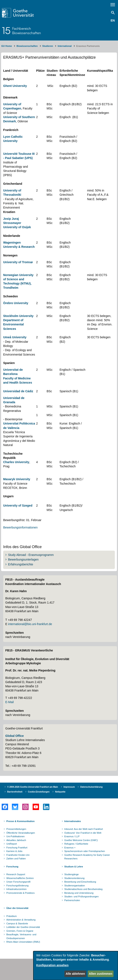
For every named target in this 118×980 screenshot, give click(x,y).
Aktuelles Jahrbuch (16, 840)
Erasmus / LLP (72, 836)
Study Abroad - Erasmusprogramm (31, 555)
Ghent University (15, 86)
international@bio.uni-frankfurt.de (30, 624)
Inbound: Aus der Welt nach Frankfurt (84, 829)
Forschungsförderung (17, 886)
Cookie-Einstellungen (39, 792)
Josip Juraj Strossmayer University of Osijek (17, 223)
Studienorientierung (74, 878)
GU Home (7, 46)
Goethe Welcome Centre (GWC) (81, 840)
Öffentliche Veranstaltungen (21, 833)
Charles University (16, 462)
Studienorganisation (75, 886)
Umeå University (15, 337)
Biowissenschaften (27, 46)
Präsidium (12, 916)
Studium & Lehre (74, 867)
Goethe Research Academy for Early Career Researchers (87, 857)
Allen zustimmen (101, 974)
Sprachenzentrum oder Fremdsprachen (85, 851)
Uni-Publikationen (15, 836)
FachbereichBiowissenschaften (26, 31)
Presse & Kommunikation (20, 821)
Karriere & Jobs (14, 851)
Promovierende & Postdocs (20, 893)
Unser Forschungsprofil (18, 882)
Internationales (73, 821)
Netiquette (60, 792)
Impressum (69, 787)
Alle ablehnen (75, 974)
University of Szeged (18, 506)
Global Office (15, 736)
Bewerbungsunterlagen (23, 559)
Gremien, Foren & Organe (20, 931)
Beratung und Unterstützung (79, 893)
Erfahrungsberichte (21, 564)
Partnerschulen (72, 900)
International (65, 46)
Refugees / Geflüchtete (76, 844)
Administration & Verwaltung (21, 920)
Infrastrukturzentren (16, 889)
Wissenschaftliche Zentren (20, 878)
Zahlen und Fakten (16, 859)
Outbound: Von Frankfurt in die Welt (83, 833)
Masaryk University (17, 479)
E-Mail (10, 702)
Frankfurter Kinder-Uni (18, 855)
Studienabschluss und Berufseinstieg (83, 889)
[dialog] (76, 966)
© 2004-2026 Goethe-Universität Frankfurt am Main (33, 787)
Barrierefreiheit (15, 792)
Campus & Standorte (17, 923)
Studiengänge (72, 874)
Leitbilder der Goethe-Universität (23, 927)
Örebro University (16, 303)
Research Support (16, 874)
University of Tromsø (18, 262)
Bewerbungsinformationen (20, 527)
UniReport (12, 844)
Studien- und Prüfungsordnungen (82, 896)
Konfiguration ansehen (52, 965)
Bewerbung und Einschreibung (80, 882)
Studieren (48, 46)
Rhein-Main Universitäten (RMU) (23, 942)
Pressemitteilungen (16, 829)
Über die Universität (17, 908)
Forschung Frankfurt (17, 848)
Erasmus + (70, 848)
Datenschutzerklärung (91, 787)
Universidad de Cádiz (18, 391)
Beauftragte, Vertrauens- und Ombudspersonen (21, 936)
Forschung (12, 867)
